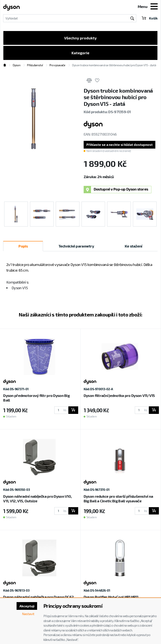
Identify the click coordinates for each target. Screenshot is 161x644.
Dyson (17, 65)
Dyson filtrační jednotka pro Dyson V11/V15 (119, 396)
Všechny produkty (80, 38)
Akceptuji (27, 606)
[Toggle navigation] (154, 7)
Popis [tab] (23, 246)
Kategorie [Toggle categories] (80, 53)
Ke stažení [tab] (134, 246)
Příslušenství (35, 65)
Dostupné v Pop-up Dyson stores (116, 190)
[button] (120, 145)
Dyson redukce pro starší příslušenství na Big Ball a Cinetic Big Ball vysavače (118, 499)
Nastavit (28, 614)
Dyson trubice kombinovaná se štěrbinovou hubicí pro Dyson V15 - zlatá (114, 65)
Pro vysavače (57, 65)
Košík (149, 18)
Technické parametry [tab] (76, 246)
